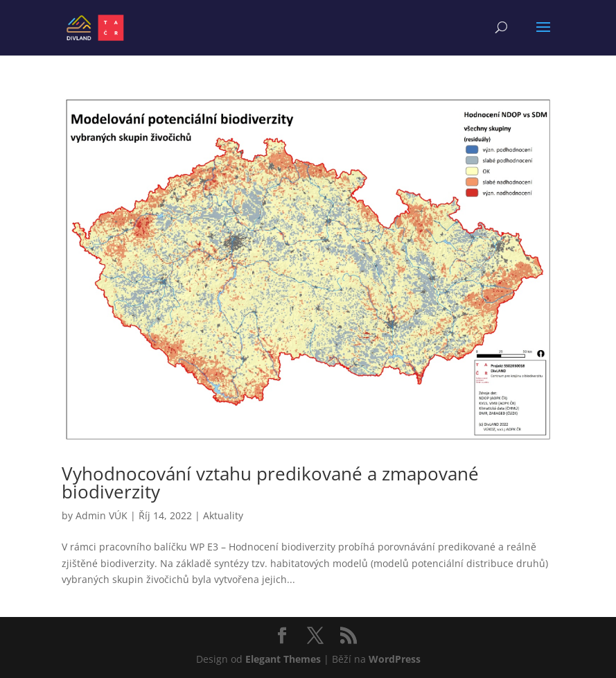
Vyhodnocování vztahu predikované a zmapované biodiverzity (270, 483)
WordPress (395, 659)
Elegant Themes (283, 659)
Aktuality (223, 515)
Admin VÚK (102, 515)
